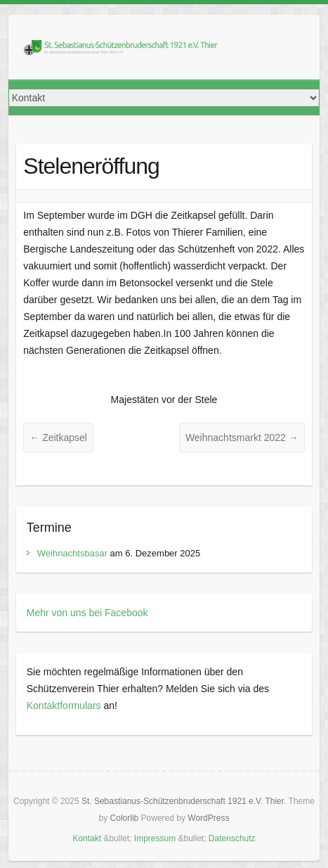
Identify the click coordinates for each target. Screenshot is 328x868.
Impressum (155, 838)
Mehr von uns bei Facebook (87, 613)
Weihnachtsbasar (72, 553)
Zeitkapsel (58, 438)
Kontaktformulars (64, 706)
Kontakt (87, 838)
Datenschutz (232, 838)
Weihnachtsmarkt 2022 (242, 438)
